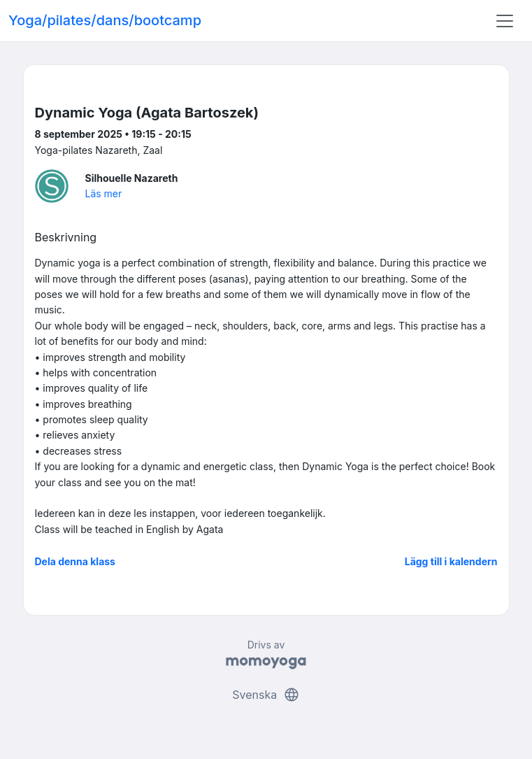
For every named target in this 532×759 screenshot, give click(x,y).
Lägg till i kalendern (451, 561)
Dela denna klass (75, 561)
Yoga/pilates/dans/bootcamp (105, 20)
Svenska (266, 695)
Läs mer (104, 193)
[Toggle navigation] (505, 21)
